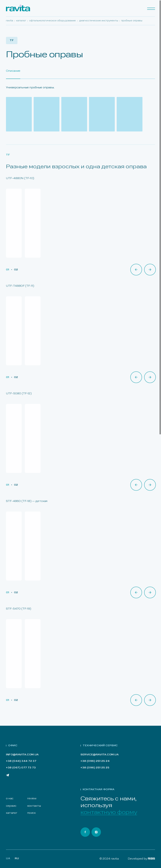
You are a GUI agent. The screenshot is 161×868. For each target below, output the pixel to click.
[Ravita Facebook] (85, 832)
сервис (11, 806)
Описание (13, 71)
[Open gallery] (19, 114)
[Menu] (151, 9)
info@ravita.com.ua (22, 755)
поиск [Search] (31, 813)
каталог (12, 813)
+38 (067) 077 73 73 (21, 768)
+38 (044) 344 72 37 (21, 761)
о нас (10, 799)
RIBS (151, 859)
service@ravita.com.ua (100, 755)
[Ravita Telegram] (8, 775)
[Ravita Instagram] (96, 832)
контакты (34, 806)
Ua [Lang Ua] (8, 859)
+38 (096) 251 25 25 (95, 768)
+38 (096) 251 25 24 (95, 761)
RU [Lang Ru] (17, 859)
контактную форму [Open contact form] (109, 812)
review (32, 799)
